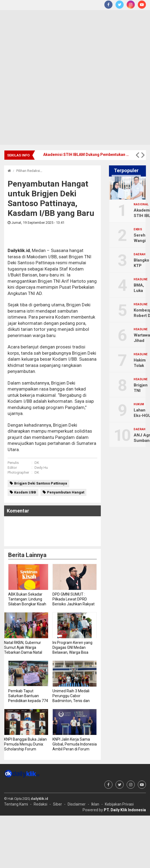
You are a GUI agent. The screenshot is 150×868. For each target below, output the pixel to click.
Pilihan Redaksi (28, 171)
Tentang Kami (16, 804)
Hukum (139, 404)
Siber (57, 804)
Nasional (141, 205)
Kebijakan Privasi (119, 804)
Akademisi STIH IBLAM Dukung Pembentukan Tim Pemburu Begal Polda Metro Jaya (87, 155)
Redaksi (40, 804)
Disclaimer (77, 804)
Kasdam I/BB (25, 492)
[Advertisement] (65, 77)
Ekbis (138, 229)
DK (37, 463)
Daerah (140, 254)
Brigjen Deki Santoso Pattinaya (41, 483)
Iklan (95, 804)
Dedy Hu (41, 468)
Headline (141, 279)
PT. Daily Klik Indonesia (125, 810)
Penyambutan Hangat (66, 492)
